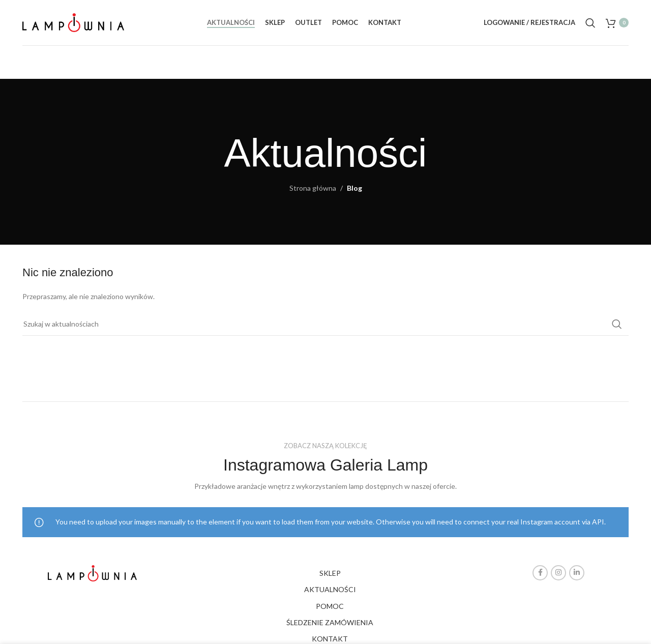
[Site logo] (73, 22)
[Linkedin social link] (577, 573)
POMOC (330, 606)
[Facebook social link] (540, 573)
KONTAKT (330, 639)
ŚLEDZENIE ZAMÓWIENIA (330, 622)
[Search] (590, 23)
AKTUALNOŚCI (330, 589)
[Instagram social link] (558, 573)
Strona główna (313, 188)
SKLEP (330, 573)
